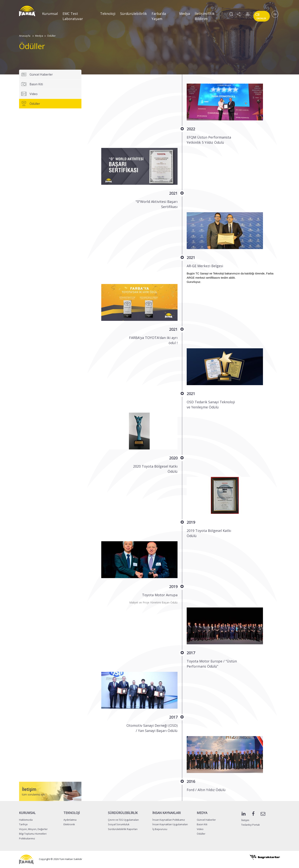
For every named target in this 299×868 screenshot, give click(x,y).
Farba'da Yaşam (159, 16)
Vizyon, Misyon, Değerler (33, 829)
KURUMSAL (27, 813)
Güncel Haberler (37, 74)
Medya (185, 14)
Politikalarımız (27, 838)
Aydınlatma (70, 820)
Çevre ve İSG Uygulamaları (123, 820)
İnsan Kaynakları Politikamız (169, 820)
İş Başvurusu (160, 829)
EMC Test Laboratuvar (73, 16)
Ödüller (51, 36)
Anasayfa (25, 36)
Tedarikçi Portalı (250, 825)
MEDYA (202, 813)
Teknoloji (108, 14)
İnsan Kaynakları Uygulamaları (170, 824)
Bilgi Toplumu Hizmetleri (33, 834)
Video (29, 94)
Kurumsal (50, 14)
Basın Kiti (32, 84)
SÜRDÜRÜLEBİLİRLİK (123, 813)
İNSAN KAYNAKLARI (167, 813)
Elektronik (69, 824)
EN (275, 14)
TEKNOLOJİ (72, 813)
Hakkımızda (26, 820)
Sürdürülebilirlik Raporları (123, 829)
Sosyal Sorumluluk (119, 824)
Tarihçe (23, 824)
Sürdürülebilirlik (133, 14)
